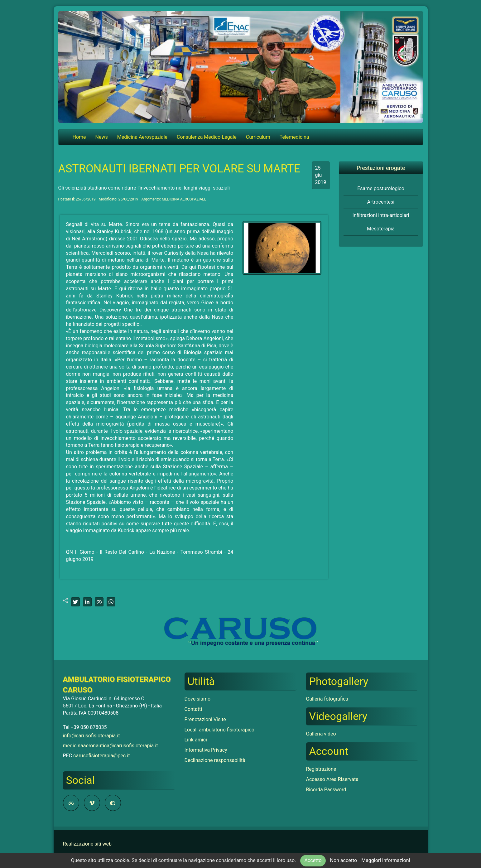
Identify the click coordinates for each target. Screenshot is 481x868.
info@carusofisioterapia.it (91, 736)
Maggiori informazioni (386, 860)
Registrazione (321, 769)
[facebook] (99, 602)
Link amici (196, 740)
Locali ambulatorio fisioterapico (219, 730)
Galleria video (321, 734)
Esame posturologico (381, 188)
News (102, 137)
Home (79, 137)
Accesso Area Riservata (332, 779)
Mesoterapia (381, 229)
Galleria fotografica (327, 699)
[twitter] (75, 602)
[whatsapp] (111, 602)
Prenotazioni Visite (205, 719)
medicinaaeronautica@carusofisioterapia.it (111, 746)
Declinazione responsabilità (215, 760)
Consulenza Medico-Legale (207, 137)
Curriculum (258, 137)
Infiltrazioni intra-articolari (381, 215)
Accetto (313, 860)
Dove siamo (198, 699)
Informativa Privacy (206, 750)
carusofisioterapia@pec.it (102, 756)
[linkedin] (87, 602)
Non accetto (343, 860)
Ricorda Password (326, 790)
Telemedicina (294, 137)
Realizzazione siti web (87, 844)
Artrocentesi (381, 202)
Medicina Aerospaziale (142, 137)
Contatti (193, 709)
